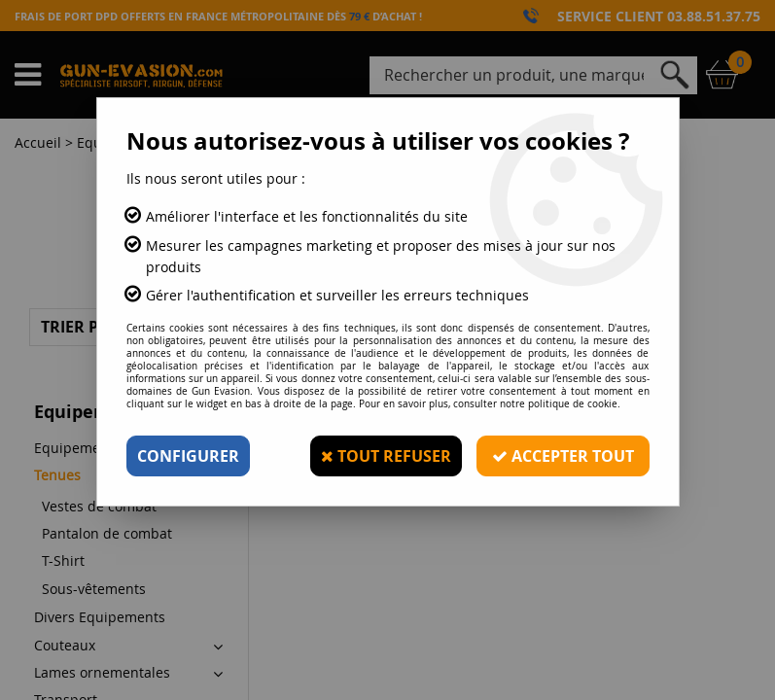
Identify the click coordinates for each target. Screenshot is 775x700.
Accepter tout (563, 456)
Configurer (188, 456)
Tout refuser (386, 456)
